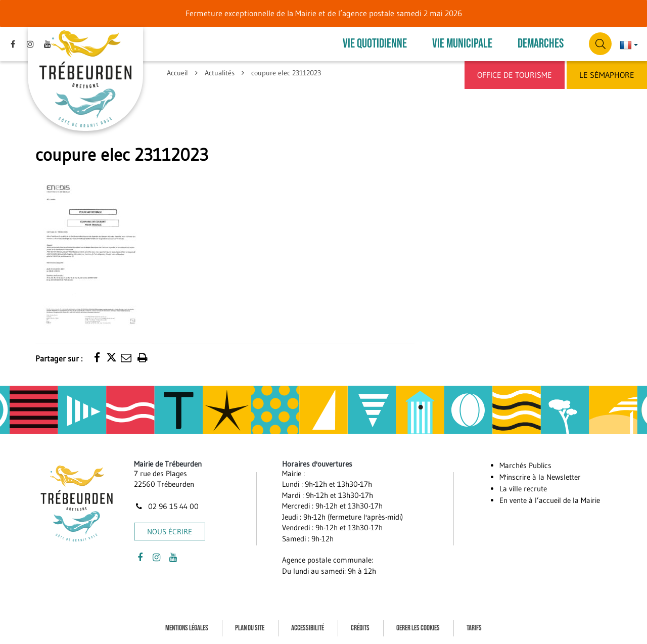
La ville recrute (523, 489)
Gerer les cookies (418, 628)
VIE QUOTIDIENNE (375, 44)
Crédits (360, 628)
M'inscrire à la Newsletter (540, 477)
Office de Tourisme (515, 75)
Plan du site (250, 628)
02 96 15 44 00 (166, 506)
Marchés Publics (525, 465)
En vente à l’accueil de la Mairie (550, 500)
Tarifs (474, 628)
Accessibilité (308, 628)
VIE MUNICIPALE (462, 44)
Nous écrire (170, 532)
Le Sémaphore (607, 75)
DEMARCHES (541, 44)
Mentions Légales (187, 628)
